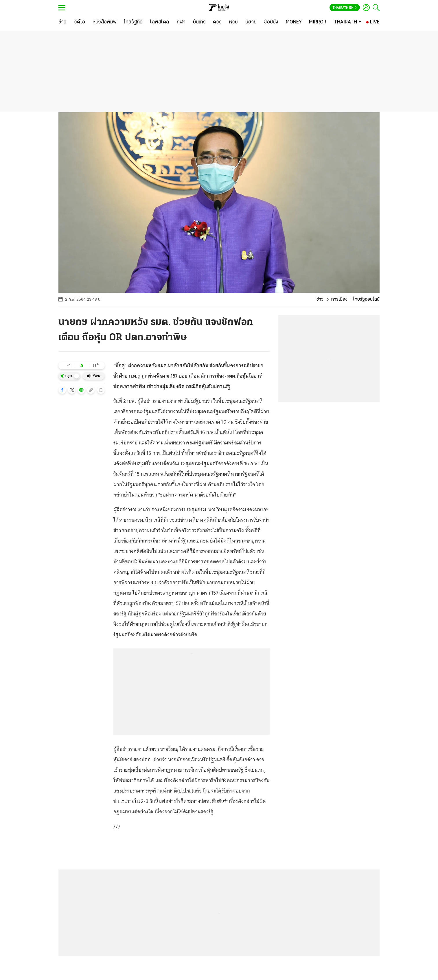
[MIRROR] (318, 22)
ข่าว (320, 299)
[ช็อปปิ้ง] (271, 22)
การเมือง (339, 299)
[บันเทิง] (199, 22)
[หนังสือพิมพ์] (105, 22)
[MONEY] (294, 22)
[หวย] (233, 22)
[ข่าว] (62, 22)
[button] (62, 390)
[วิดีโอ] (80, 22)
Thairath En (345, 8)
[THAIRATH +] (348, 22)
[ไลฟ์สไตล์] (160, 22)
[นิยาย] (251, 22)
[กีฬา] (181, 22)
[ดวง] (217, 22)
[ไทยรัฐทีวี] (133, 22)
